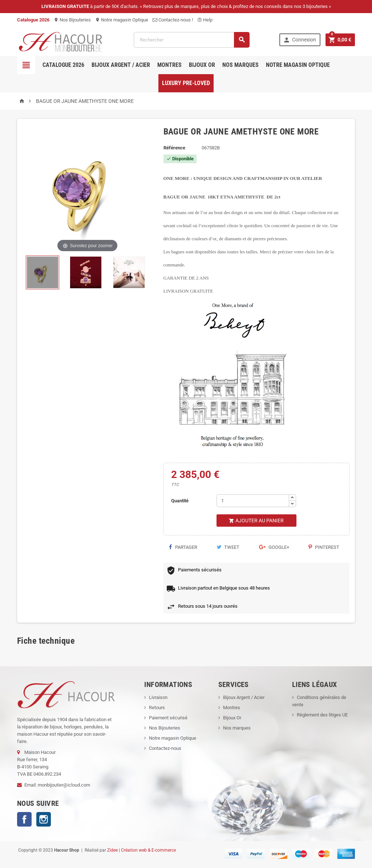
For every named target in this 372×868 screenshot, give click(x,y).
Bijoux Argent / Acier (121, 65)
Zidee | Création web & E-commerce (141, 850)
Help (205, 20)
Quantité (180, 501)
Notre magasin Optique (122, 20)
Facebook (24, 819)
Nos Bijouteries (72, 20)
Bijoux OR (202, 65)
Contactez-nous (165, 748)
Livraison (158, 697)
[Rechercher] (192, 40)
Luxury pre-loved (186, 83)
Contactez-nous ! (173, 20)
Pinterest (324, 547)
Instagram (44, 819)
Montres (169, 65)
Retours (157, 708)
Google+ (274, 547)
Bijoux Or (232, 718)
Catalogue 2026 (63, 65)
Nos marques (240, 65)
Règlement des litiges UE (322, 715)
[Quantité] (253, 501)
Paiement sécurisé (168, 718)
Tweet (228, 547)
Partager (183, 547)
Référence (174, 148)
